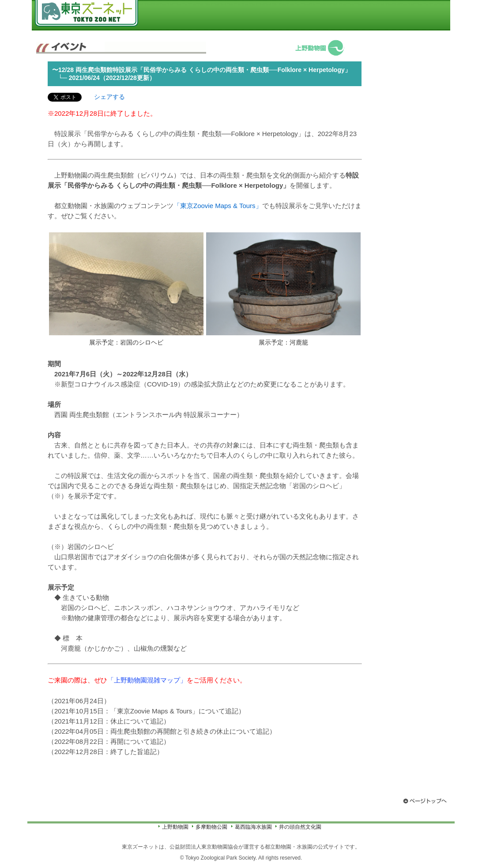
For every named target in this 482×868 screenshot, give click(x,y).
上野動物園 (175, 827)
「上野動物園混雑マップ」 (147, 680)
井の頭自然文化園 (300, 827)
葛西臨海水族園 (253, 827)
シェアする (109, 97)
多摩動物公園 (211, 827)
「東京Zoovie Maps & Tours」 (218, 206)
